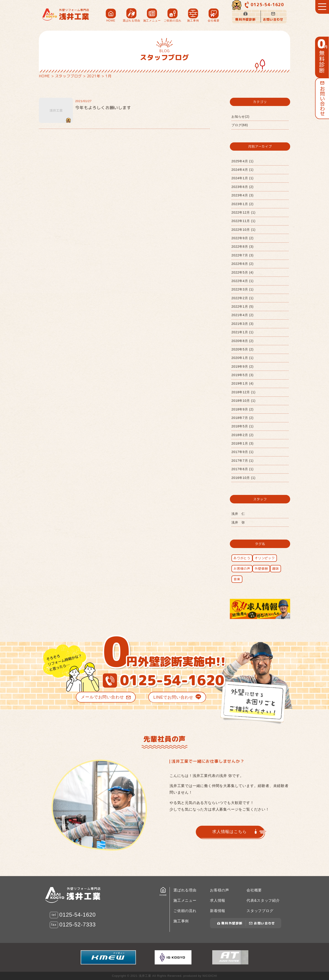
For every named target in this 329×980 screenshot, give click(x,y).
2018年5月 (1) (243, 426)
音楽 (237, 579)
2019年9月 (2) (243, 366)
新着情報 (218, 911)
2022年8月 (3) (243, 247)
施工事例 (181, 921)
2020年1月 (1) (243, 358)
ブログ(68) (240, 125)
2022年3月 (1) (243, 289)
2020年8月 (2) (243, 341)
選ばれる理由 (185, 890)
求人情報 (218, 900)
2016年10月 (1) (243, 478)
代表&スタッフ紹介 (263, 900)
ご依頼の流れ (185, 911)
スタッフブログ (260, 911)
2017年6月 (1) (243, 469)
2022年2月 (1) (243, 298)
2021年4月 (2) (243, 315)
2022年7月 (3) (243, 255)
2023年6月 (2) (243, 187)
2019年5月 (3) (243, 375)
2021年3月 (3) (243, 324)
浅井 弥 (238, 522)
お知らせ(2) (240, 117)
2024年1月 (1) (243, 178)
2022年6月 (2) (243, 264)
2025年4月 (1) (243, 161)
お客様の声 (242, 569)
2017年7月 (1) (243, 461)
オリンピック (265, 558)
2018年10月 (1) (243, 401)
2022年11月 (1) (243, 221)
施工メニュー (185, 900)
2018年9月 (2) (243, 409)
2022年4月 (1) (243, 281)
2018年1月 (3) (243, 443)
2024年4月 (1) (243, 170)
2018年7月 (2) (243, 418)
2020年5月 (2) (243, 349)
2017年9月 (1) (243, 452)
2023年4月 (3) (243, 195)
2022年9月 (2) (243, 238)
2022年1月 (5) (243, 307)
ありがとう (242, 558)
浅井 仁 (238, 514)
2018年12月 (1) (243, 392)
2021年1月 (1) (243, 332)
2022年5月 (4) (243, 272)
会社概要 (254, 890)
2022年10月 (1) (243, 230)
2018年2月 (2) (243, 435)
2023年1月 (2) (243, 204)
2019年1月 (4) (243, 383)
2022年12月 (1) (243, 212)
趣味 (276, 569)
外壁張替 (261, 569)
